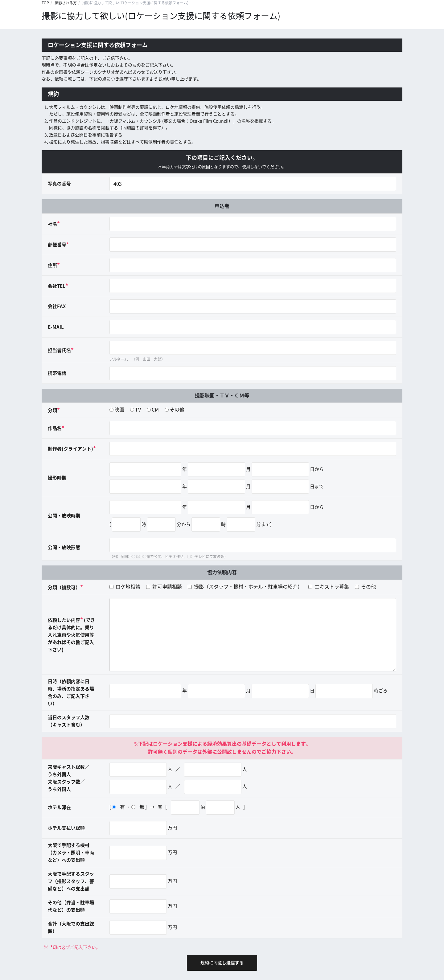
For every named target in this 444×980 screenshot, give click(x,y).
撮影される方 (66, 3)
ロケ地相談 (125, 587)
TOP (45, 3)
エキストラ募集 (329, 587)
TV (138, 410)
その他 (177, 410)
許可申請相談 (164, 587)
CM (155, 410)
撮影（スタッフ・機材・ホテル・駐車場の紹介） (245, 587)
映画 (119, 410)
